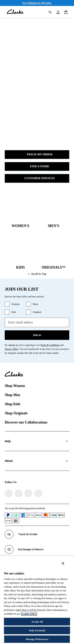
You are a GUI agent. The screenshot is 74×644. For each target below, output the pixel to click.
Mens (35, 304)
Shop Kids (13, 404)
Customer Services (37, 178)
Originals (37, 312)
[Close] (63, 563)
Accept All (37, 622)
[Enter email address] (37, 322)
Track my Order (37, 155)
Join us (37, 335)
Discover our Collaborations (26, 422)
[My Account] (58, 12)
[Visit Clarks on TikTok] (28, 493)
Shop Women (15, 386)
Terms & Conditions (50, 345)
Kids (14, 312)
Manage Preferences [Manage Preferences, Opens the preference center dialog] (37, 639)
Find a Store (37, 166)
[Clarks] (15, 12)
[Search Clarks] (50, 12)
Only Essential (37, 630)
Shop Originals (16, 413)
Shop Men (13, 395)
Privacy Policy (12, 349)
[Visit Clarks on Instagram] (19, 493)
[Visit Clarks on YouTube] (38, 493)
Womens (16, 304)
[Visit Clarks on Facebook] (9, 493)
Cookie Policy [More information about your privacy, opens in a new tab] (29, 614)
